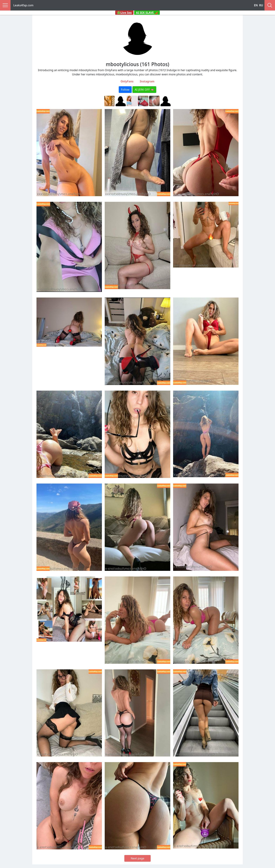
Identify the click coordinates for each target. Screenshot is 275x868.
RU (261, 5)
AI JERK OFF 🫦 (144, 90)
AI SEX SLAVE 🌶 (147, 13)
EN (256, 5)
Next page (138, 858)
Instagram (147, 81)
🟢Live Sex (124, 13)
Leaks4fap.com (23, 5)
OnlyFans (127, 81)
